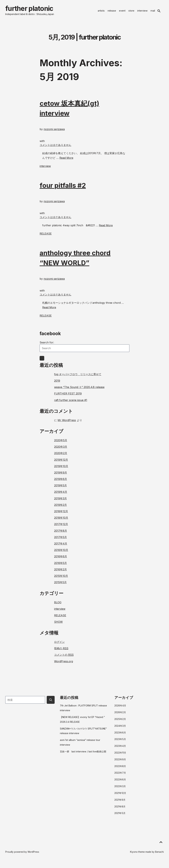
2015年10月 (61, 578)
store (131, 12)
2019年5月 (60, 488)
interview (142, 12)
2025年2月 (120, 721)
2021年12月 (120, 795)
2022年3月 (120, 789)
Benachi (159, 854)
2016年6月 (61, 559)
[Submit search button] (51, 702)
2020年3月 (61, 449)
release (112, 12)
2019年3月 (60, 501)
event (122, 12)
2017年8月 (61, 533)
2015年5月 (60, 585)
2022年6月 (120, 782)
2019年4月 (61, 494)
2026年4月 (120, 708)
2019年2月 (60, 507)
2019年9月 (61, 475)
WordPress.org (64, 664)
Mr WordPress (67, 423)
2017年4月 (61, 546)
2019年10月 (61, 469)
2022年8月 (120, 769)
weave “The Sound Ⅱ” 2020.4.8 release (79, 390)
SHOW (58, 624)
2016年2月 (60, 572)
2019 (57, 383)
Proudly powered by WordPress (22, 854)
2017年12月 (61, 527)
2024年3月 (120, 728)
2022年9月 (120, 762)
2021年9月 (120, 802)
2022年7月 (120, 775)
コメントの (64, 657)
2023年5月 (120, 742)
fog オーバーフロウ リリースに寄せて (78, 377)
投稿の (61, 651)
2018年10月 (61, 520)
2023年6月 (120, 735)
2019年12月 (61, 462)
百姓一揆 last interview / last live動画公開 (83, 754)
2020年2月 (61, 456)
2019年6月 (61, 481)
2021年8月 (120, 809)
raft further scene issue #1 (71, 403)
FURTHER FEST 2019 (68, 396)
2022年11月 (120, 755)
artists (101, 12)
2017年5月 (60, 540)
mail (153, 12)
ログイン (59, 644)
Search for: (47, 345)
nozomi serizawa (54, 132)
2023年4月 (120, 749)
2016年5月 (60, 565)
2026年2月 (120, 715)
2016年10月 (61, 553)
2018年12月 (61, 514)
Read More (66, 160)
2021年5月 (120, 816)
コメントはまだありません (55, 147)
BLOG (58, 605)
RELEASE (46, 236)
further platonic (36, 10)
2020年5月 (61, 443)
